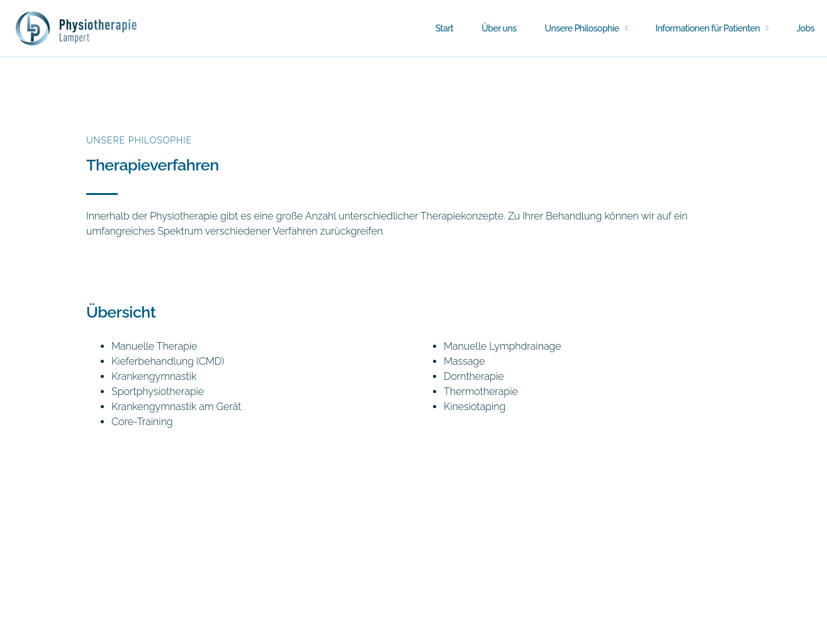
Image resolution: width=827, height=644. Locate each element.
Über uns (499, 28)
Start (445, 28)
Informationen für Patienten (712, 28)
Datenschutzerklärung (231, 635)
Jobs (805, 28)
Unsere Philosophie (586, 28)
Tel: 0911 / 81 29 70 (52, 635)
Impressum (138, 635)
